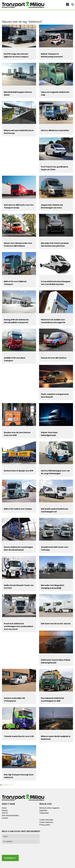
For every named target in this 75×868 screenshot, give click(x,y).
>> (12, 785)
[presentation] (21, 849)
